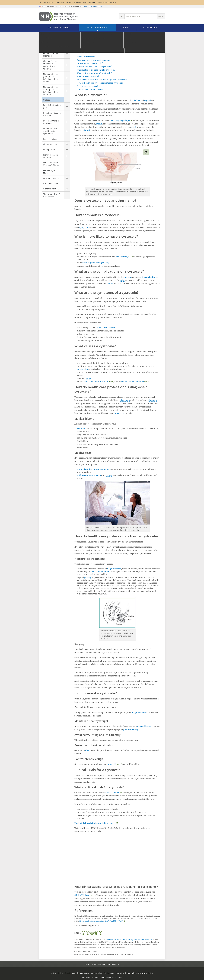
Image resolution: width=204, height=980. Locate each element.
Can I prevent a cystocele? (88, 86)
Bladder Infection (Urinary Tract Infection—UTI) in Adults (51, 78)
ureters (110, 284)
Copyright (120, 973)
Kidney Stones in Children (50, 156)
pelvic (134, 127)
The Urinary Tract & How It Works (52, 195)
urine (122, 280)
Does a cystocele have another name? (93, 60)
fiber (87, 750)
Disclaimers (109, 973)
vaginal (148, 100)
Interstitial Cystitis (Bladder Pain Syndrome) (51, 131)
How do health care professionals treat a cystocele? (100, 83)
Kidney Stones (49, 149)
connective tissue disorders (96, 382)
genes (88, 378)
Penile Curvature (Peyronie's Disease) (52, 164)
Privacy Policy (57, 973)
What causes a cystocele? (88, 76)
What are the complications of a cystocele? (96, 70)
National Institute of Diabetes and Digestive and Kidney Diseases (129, 940)
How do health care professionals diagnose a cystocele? (102, 80)
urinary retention (148, 277)
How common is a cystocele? (90, 63)
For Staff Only (98, 977)
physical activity (131, 729)
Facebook (88, 933)
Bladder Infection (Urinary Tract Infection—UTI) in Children (51, 91)
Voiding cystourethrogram (89, 475)
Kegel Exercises (50, 139)
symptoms (84, 228)
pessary (88, 577)
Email (96, 933)
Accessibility (96, 973)
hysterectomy (122, 257)
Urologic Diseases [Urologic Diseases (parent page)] (54, 45)
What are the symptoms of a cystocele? (94, 73)
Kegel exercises (114, 569)
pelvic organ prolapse (120, 120)
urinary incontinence (105, 328)
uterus (99, 124)
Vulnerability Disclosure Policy (140, 973)
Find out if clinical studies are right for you (94, 823)
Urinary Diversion (51, 184)
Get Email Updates (114, 977)
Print (83, 933)
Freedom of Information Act (77, 973)
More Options (101, 933)
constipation (83, 369)
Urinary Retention (51, 189)
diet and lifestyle (145, 726)
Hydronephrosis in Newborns (51, 122)
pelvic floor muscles (101, 571)
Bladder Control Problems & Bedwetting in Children (50, 65)
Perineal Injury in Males (51, 172)
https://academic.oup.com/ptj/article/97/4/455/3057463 (101, 921)
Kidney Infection (50, 144)
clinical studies (112, 792)
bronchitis (112, 764)
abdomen (152, 400)
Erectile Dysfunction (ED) (52, 106)
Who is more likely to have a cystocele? (94, 67)
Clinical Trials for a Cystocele (90, 90)
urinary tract (120, 413)
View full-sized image (146, 152)
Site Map (86, 977)
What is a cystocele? (86, 57)
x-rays (109, 475)
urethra (127, 277)
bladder (136, 100)
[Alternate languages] (156, 36)
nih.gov (113, 2)
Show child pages (67, 53)
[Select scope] (122, 16)
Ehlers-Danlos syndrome (132, 382)
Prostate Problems (51, 178)
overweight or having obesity (96, 263)
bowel (87, 130)
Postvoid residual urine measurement (94, 469)
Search (161, 16)
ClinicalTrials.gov (82, 895)
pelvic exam (124, 400)
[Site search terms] (141, 16)
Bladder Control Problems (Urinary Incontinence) (51, 53)
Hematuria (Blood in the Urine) (52, 114)
